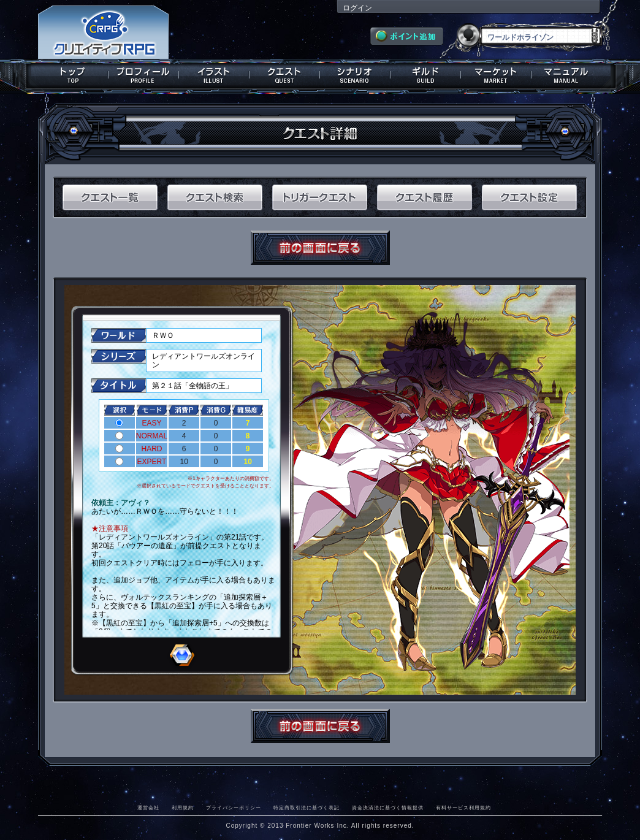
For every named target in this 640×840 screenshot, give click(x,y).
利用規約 (183, 808)
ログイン (357, 8)
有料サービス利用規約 (463, 808)
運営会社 (148, 808)
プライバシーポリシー (234, 808)
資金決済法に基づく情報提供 (388, 808)
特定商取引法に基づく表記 (307, 808)
